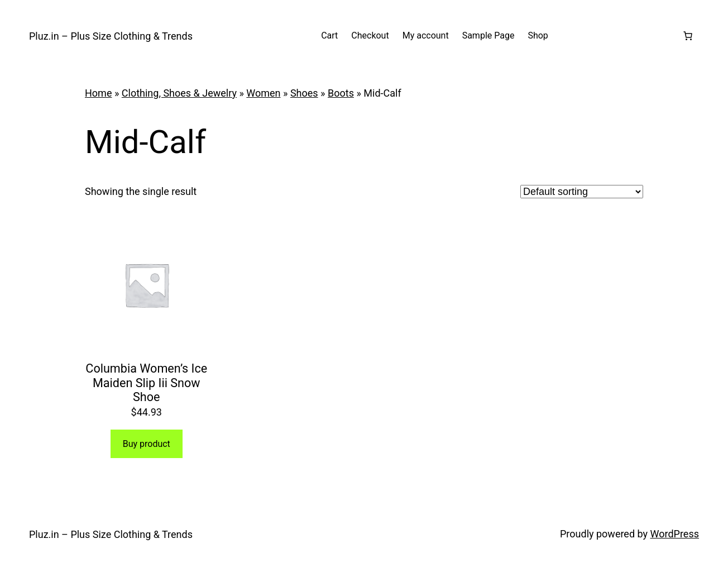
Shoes (304, 93)
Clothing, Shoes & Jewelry (179, 93)
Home (98, 93)
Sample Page (488, 35)
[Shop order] (582, 192)
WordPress (675, 534)
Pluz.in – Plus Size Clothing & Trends (111, 36)
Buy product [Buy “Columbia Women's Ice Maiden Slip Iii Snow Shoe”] (147, 444)
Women (263, 93)
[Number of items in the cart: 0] (688, 36)
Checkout (370, 35)
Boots (341, 93)
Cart (329, 35)
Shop (538, 35)
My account (426, 35)
